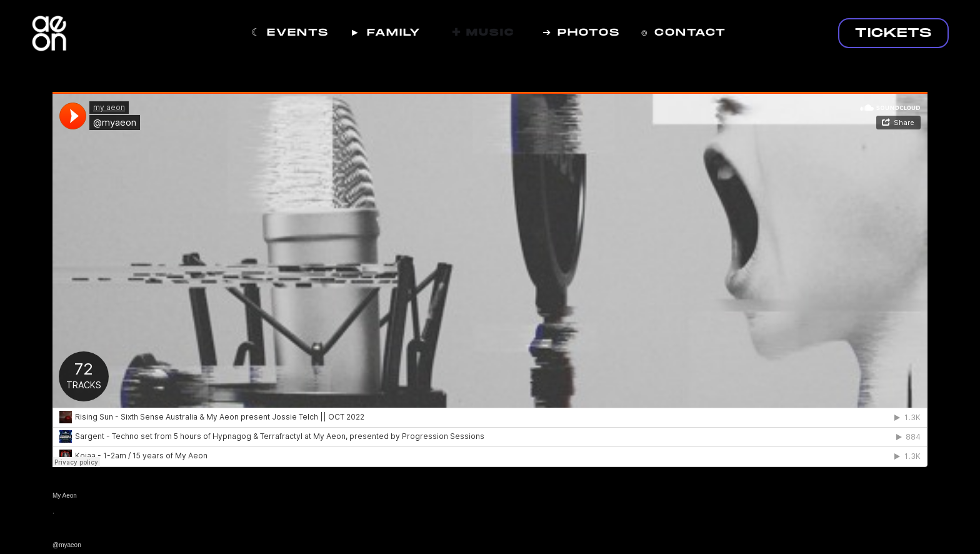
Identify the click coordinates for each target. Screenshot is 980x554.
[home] (49, 40)
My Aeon (65, 496)
